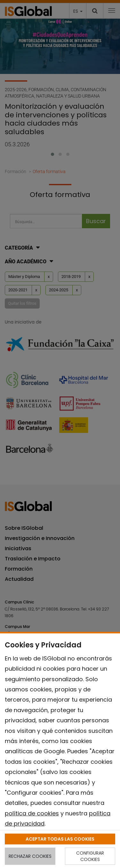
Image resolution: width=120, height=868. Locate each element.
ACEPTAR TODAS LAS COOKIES (60, 839)
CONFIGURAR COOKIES (90, 856)
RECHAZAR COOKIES (30, 856)
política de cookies (32, 813)
